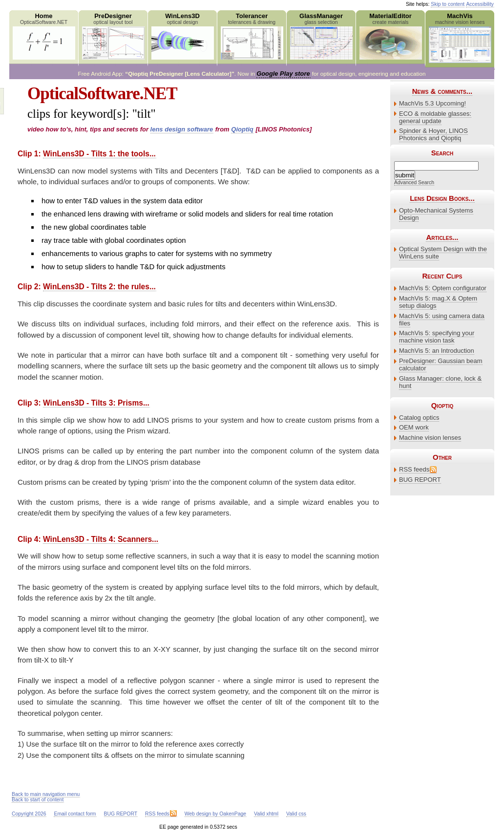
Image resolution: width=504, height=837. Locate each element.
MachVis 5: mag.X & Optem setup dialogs (438, 302)
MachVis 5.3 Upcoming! (432, 103)
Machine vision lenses (430, 438)
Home (44, 36)
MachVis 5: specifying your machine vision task (437, 337)
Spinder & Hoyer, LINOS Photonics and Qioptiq (433, 134)
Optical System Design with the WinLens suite (443, 253)
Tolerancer (252, 36)
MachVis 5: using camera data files (442, 320)
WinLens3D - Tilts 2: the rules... (99, 287)
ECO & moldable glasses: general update (435, 117)
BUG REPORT (420, 480)
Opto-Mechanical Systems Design (436, 214)
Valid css (296, 814)
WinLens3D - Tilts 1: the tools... (99, 154)
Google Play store (283, 74)
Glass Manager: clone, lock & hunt (440, 382)
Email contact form (75, 814)
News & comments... (442, 91)
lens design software (182, 129)
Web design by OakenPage (215, 814)
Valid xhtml (266, 814)
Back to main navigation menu (46, 794)
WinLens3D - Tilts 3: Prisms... (96, 403)
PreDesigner (113, 36)
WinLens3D (182, 36)
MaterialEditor (390, 36)
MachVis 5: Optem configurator (443, 288)
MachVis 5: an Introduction (437, 351)
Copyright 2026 (29, 814)
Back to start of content (38, 800)
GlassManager (321, 36)
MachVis (460, 38)
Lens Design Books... (442, 198)
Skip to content (448, 4)
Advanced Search (414, 182)
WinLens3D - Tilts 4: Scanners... (101, 539)
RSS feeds (414, 469)
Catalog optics (419, 418)
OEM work (414, 427)
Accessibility (480, 4)
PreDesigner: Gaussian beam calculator (441, 365)
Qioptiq (242, 129)
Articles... (442, 237)
